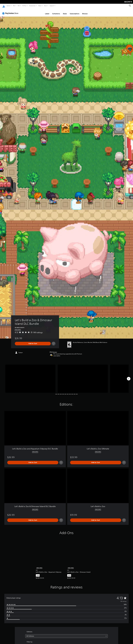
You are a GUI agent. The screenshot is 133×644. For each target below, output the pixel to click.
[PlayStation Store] (11, 11)
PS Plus (24, 6)
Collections (56, 12)
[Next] (129, 377)
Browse (85, 12)
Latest (47, 12)
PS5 (14, 6)
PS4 (19, 6)
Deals (65, 12)
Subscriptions (75, 12)
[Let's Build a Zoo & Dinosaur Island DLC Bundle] (30, 377)
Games (8, 6)
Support (52, 6)
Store (45, 6)
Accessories (32, 6)
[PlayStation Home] (4, 6)
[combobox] (66, 634)
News (40, 6)
